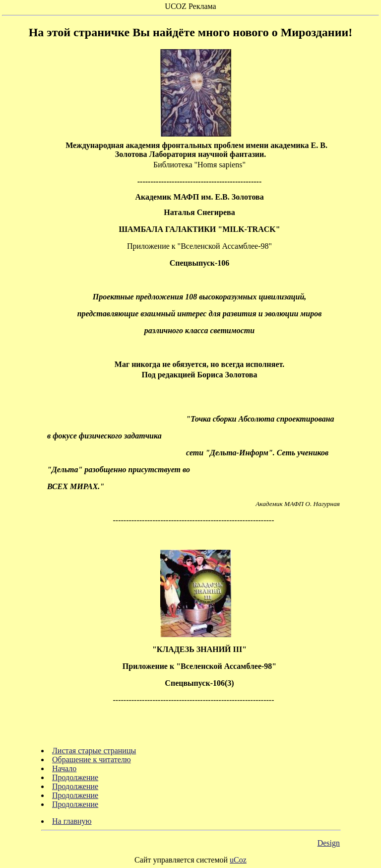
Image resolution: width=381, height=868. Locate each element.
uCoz (238, 860)
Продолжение (75, 777)
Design (329, 843)
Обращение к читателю (92, 759)
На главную (72, 821)
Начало (64, 768)
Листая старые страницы (94, 751)
